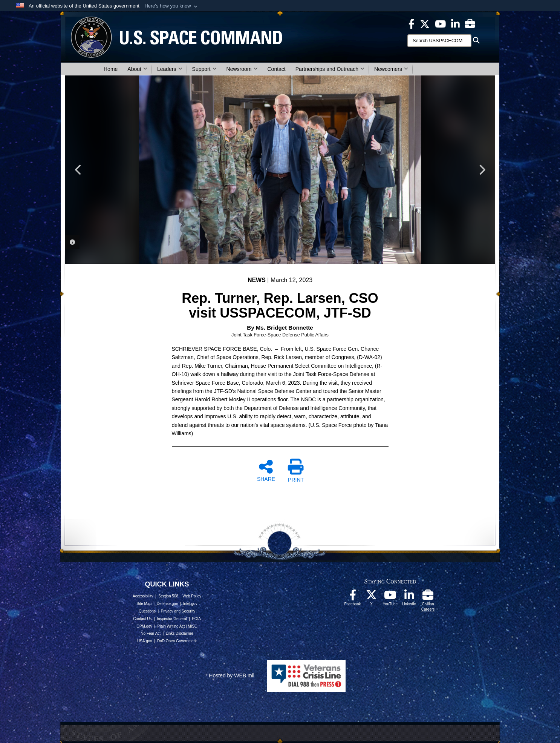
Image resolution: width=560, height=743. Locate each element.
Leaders (170, 69)
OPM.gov (144, 626)
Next (482, 170)
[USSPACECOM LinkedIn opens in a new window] (455, 23)
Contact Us (142, 619)
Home (111, 69)
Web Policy (192, 596)
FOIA (197, 619)
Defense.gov (167, 604)
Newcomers (391, 69)
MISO (193, 626)
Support (204, 69)
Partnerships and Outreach (330, 69)
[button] (172, 6)
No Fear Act (151, 633)
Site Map (144, 604)
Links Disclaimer (180, 633)
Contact (277, 69)
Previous (78, 170)
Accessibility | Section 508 (155, 596)
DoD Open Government (177, 641)
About (137, 69)
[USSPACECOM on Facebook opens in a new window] (412, 23)
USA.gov (145, 641)
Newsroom (242, 69)
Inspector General (172, 619)
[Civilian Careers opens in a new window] (470, 23)
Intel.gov (190, 604)
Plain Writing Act (171, 626)
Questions (147, 611)
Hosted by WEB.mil (232, 675)
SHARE (266, 470)
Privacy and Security (178, 611)
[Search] (439, 41)
